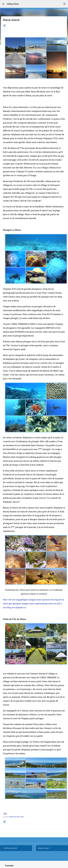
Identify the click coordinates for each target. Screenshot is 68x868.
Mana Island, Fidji (17, 817)
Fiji (5, 814)
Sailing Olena (13, 4)
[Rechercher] (65, 4)
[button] (4, 26)
